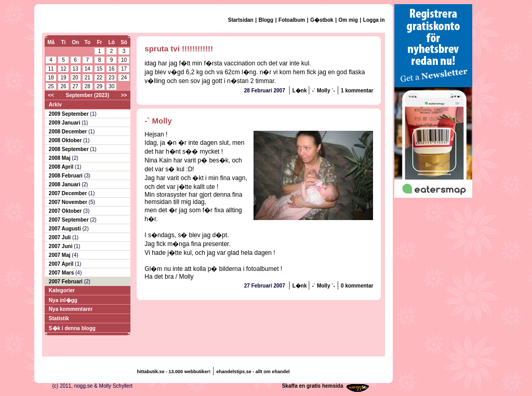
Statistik (59, 318)
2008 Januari (65, 185)
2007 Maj (60, 255)
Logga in (374, 20)
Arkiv (55, 105)
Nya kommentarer (71, 309)
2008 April (62, 167)
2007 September (70, 220)
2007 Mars (62, 273)
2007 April (62, 264)
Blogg (266, 20)
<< (51, 95)
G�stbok (322, 20)
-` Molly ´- (323, 91)
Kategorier (62, 290)
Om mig (348, 20)
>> (124, 95)
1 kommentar (357, 91)
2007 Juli (61, 237)
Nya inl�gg (63, 300)
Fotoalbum (292, 20)
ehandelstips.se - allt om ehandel (253, 372)
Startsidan (241, 20)
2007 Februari (66, 282)
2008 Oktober (66, 140)
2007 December (69, 193)
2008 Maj (60, 158)
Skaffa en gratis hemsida (313, 386)
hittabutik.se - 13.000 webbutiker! (174, 372)
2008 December (69, 132)
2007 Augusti (66, 229)
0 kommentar (357, 286)
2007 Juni (61, 246)
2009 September (70, 114)
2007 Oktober (66, 211)
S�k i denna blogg (72, 328)
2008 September (70, 149)
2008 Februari (66, 176)
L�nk (301, 91)
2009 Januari (65, 123)
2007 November (69, 202)
